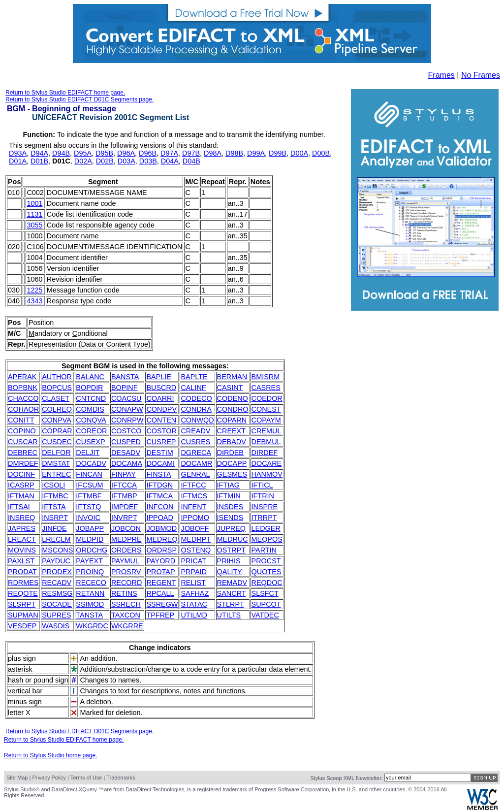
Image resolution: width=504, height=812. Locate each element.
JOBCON (126, 528)
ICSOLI (53, 485)
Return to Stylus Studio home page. (50, 755)
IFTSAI (19, 507)
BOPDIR (89, 388)
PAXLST (21, 561)
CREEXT (231, 431)
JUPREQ (231, 528)
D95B (104, 153)
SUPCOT (266, 604)
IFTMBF (89, 496)
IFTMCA (159, 496)
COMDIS (90, 409)
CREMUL (267, 431)
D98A (213, 153)
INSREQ (21, 518)
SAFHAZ (195, 593)
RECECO (91, 583)
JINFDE (54, 528)
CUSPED (126, 442)
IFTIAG (228, 485)
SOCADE (57, 604)
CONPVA (57, 420)
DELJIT (88, 453)
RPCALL (160, 593)
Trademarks (121, 778)
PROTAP (160, 572)
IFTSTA (54, 507)
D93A (18, 153)
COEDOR (267, 398)
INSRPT (55, 518)
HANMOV (267, 474)
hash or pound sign (38, 680)
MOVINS (22, 550)
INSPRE (265, 507)
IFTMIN (229, 496)
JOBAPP (90, 528)
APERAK (22, 377)
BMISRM (266, 377)
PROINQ (90, 572)
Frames (441, 75)
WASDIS (56, 626)
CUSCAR (23, 442)
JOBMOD (161, 528)
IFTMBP (124, 496)
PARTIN (264, 550)
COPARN (232, 420)
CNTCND (91, 398)
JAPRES (22, 528)
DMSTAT (56, 463)
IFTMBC (55, 496)
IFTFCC (193, 485)
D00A (299, 153)
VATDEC (265, 615)
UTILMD (194, 615)
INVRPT (124, 518)
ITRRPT (264, 518)
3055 (34, 225)
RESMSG (57, 593)
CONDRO (233, 409)
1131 (34, 214)
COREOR (91, 431)
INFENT (193, 507)
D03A (126, 161)
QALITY (230, 572)
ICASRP (21, 485)
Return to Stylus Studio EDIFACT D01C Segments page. (79, 99)
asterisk (20, 669)
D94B (61, 153)
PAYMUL (125, 561)
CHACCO (23, 398)
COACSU (126, 398)
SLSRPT (22, 604)
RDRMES (23, 583)
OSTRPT (231, 550)
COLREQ (57, 409)
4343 (34, 301)
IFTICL (262, 485)
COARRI (160, 398)
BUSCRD (161, 388)
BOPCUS (57, 388)
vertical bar (25, 691)
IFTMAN (21, 496)
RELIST (193, 583)
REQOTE (23, 593)
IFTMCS (194, 496)
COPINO (22, 431)
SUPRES (56, 615)
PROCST (266, 561)
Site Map (17, 778)
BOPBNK (23, 388)
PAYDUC (56, 561)
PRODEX (57, 572)
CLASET (56, 398)
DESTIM (159, 453)
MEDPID (90, 539)
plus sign (22, 658)
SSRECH (126, 604)
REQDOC (267, 583)
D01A (18, 161)
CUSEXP (90, 442)
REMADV (232, 583)
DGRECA (196, 453)
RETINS (124, 593)
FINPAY (124, 474)
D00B (321, 153)
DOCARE (267, 463)
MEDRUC (233, 539)
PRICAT (193, 561)
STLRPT (231, 604)
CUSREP (161, 442)
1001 (34, 203)
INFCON (160, 507)
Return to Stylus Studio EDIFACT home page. (65, 93)
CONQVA (91, 420)
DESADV (126, 453)
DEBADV (232, 442)
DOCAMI (160, 463)
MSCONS (57, 550)
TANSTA (89, 615)
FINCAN (89, 474)
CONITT (21, 420)
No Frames (481, 75)
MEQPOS (267, 539)
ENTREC (56, 474)
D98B (234, 153)
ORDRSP (161, 550)
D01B (39, 161)
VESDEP (22, 626)
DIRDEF (265, 453)
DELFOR (56, 453)
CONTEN (161, 420)
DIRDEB (230, 453)
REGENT (161, 583)
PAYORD (161, 561)
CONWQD (197, 420)
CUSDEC (57, 442)
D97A (169, 153)
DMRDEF (23, 463)
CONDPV (161, 409)
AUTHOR (57, 377)
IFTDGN (159, 485)
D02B (105, 161)
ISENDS (230, 518)
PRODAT (22, 572)
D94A (39, 153)
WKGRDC (92, 626)
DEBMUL (266, 442)
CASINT (230, 388)
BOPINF (125, 388)
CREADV (195, 431)
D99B (278, 153)
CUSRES (195, 442)
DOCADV (91, 463)
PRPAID (194, 572)
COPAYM (266, 420)
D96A (126, 153)
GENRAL (195, 474)
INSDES (230, 507)
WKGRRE (127, 626)
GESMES (232, 474)
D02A (83, 161)
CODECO (196, 398)
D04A (170, 161)
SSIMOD (90, 604)
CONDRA (196, 409)
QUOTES (267, 572)
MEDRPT (196, 539)
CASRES (266, 388)
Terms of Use (86, 778)
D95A (83, 153)
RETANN (90, 593)
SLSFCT (265, 593)
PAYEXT (89, 561)
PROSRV (126, 572)
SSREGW (162, 604)
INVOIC (88, 518)
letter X (19, 713)
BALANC (90, 377)
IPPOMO (195, 518)
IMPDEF (125, 507)
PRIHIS (229, 561)
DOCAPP (232, 463)
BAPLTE (194, 377)
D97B (191, 153)
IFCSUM (89, 485)
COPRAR (57, 431)
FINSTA (158, 474)
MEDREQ (162, 539)
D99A (256, 153)
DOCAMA (127, 463)
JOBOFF (195, 528)
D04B (191, 161)
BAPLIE (158, 377)
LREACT (22, 539)
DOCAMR (196, 463)
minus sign (25, 702)
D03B (148, 161)
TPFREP (160, 615)
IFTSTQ (88, 507)
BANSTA (125, 377)
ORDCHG (92, 550)
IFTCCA (124, 485)
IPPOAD (159, 518)
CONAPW (127, 409)
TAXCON (126, 615)
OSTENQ (196, 550)
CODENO (233, 398)
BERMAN (232, 377)
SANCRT (232, 593)
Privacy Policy (49, 778)
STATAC (194, 604)
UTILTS (229, 615)
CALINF (193, 388)
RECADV (57, 583)
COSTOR (161, 431)
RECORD (126, 583)
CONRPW (127, 420)
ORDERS (126, 550)
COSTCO (126, 431)
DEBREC (23, 453)
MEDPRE (126, 539)
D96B (148, 153)
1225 (34, 290)
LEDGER (266, 528)
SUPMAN (23, 615)
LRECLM (56, 539)
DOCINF (21, 474)
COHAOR (23, 409)
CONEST (266, 409)
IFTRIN (263, 496)
